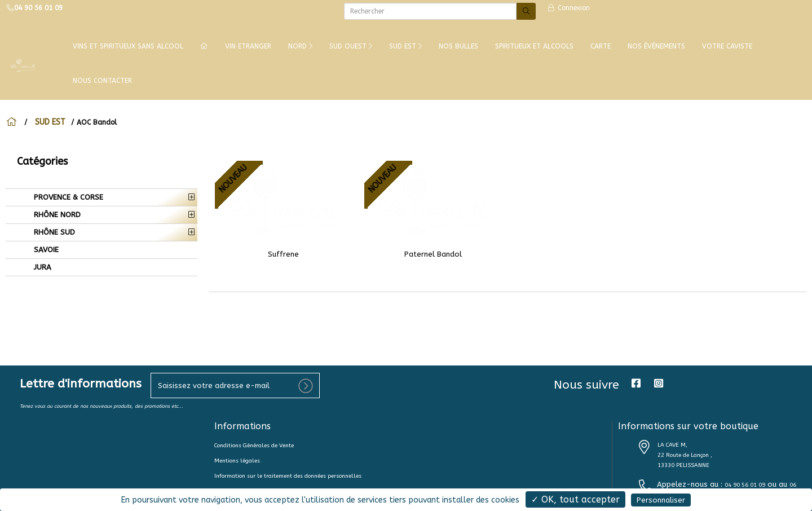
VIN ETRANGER (248, 46)
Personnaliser (661, 500)
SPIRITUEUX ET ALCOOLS (534, 46)
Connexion (568, 8)
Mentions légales (237, 461)
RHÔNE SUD (53, 232)
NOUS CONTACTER (102, 81)
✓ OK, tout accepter (575, 499)
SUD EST (405, 46)
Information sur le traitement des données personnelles (288, 476)
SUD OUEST (351, 46)
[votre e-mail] (235, 386)
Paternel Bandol (433, 254)
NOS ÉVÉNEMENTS (656, 46)
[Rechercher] (430, 11)
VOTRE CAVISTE (727, 46)
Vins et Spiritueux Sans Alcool (128, 46)
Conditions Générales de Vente (254, 446)
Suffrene (283, 254)
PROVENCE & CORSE (67, 197)
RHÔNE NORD (56, 215)
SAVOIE (45, 250)
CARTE (601, 46)
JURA (41, 267)
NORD (300, 46)
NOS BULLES (458, 46)
